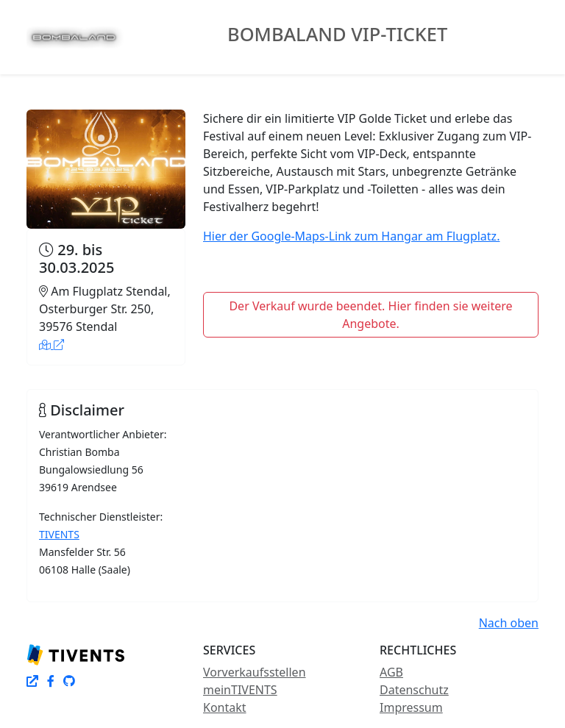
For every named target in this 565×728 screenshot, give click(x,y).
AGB (391, 672)
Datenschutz (414, 690)
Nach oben (509, 623)
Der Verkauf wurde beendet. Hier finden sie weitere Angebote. (370, 315)
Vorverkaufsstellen (255, 672)
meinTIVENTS (240, 690)
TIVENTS (59, 534)
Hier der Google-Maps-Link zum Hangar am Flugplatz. (351, 236)
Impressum (411, 707)
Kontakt (225, 707)
